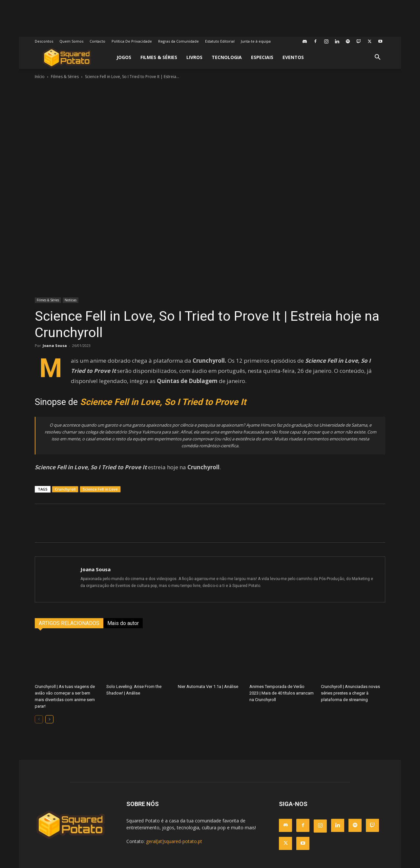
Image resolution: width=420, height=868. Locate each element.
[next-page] (49, 719)
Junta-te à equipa (256, 41)
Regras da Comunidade (178, 41)
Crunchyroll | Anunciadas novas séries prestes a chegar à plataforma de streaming (350, 693)
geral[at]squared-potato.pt (174, 841)
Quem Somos (71, 41)
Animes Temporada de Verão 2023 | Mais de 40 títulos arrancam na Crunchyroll (282, 693)
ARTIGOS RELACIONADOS (69, 623)
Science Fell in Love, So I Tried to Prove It (163, 402)
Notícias (71, 300)
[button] (377, 58)
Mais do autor (123, 623)
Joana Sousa (55, 345)
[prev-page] (39, 719)
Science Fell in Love (100, 489)
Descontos (44, 41)
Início (40, 77)
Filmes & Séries (159, 57)
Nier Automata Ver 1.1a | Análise (208, 686)
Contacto (97, 41)
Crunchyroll (65, 489)
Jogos (124, 57)
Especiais (262, 57)
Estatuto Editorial (220, 41)
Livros (194, 57)
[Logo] (67, 58)
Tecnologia (227, 57)
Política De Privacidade (132, 41)
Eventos (293, 57)
